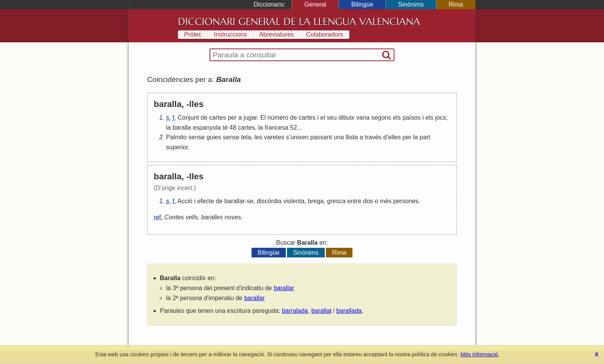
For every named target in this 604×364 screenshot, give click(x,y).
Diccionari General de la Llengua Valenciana (299, 22)
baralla (182, 128)
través (373, 137)
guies (214, 137)
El (263, 118)
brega (316, 201)
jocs (440, 118)
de (204, 118)
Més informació (479, 354)
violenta (294, 201)
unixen (299, 137)
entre (354, 201)
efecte (206, 201)
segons (381, 118)
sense (197, 137)
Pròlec (193, 34)
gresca (336, 201)
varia (363, 118)
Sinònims (411, 4)
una (339, 137)
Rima (456, 4)
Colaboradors (325, 34)
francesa (276, 128)
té (225, 128)
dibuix (347, 118)
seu (332, 118)
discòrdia (269, 201)
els (397, 118)
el (322, 118)
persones (406, 201)
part (425, 137)
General (315, 4)
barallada (349, 311)
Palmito (176, 137)
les (258, 137)
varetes (274, 137)
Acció (185, 201)
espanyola (207, 128)
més (386, 201)
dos (368, 201)
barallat (321, 311)
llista (352, 137)
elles (395, 137)
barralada (295, 311)
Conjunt (188, 118)
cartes (218, 118)
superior (177, 147)
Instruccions (230, 34)
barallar (234, 201)
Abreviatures (277, 34)
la (168, 128)
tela (246, 137)
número (278, 118)
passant (321, 137)
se (250, 201)
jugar (250, 118)
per (232, 118)
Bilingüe (362, 4)
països (412, 118)
